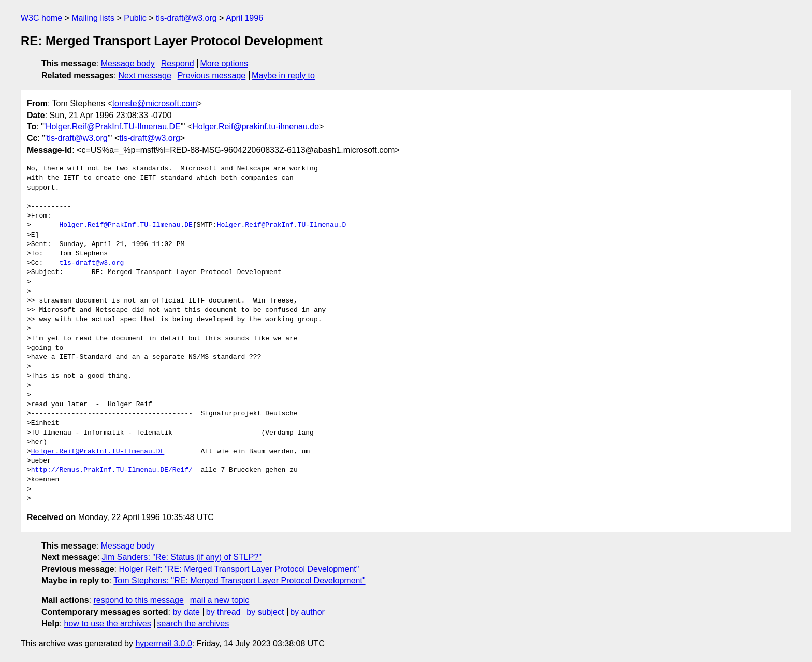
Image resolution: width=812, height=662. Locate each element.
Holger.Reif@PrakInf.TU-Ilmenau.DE (126, 225)
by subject (265, 612)
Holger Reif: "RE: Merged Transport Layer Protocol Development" (239, 569)
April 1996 (244, 18)
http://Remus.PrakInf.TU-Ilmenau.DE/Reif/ (112, 470)
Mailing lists (93, 18)
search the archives (193, 623)
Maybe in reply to (283, 75)
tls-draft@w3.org (186, 18)
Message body (128, 63)
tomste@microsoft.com (155, 103)
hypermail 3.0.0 (163, 644)
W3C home (41, 18)
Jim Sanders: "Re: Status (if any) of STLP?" (182, 557)
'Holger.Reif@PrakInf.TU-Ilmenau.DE (112, 127)
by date (186, 612)
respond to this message (138, 600)
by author (307, 612)
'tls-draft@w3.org (76, 138)
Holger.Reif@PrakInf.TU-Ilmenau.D (282, 225)
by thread (223, 612)
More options (224, 63)
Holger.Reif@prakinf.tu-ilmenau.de (256, 127)
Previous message (212, 75)
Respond (178, 63)
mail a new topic (220, 600)
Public (135, 18)
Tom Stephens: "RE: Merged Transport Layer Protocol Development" (239, 580)
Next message (145, 75)
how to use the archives (108, 623)
